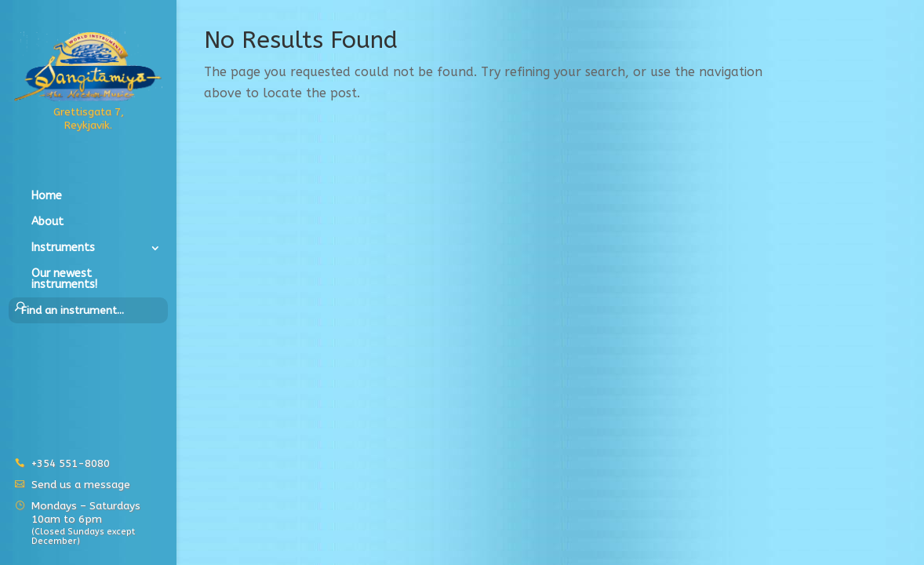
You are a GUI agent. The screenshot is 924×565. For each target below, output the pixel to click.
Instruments (63, 248)
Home (47, 197)
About (47, 222)
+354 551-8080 (71, 463)
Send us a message (81, 485)
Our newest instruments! (64, 280)
